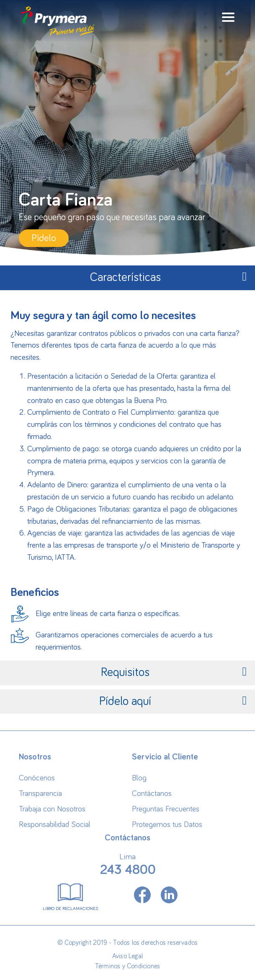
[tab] (127, 278)
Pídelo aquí (173, 701)
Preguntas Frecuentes (166, 809)
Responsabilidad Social (55, 825)
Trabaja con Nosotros (52, 809)
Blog (139, 778)
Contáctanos (152, 794)
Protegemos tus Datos (167, 825)
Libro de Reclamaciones (70, 895)
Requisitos (174, 672)
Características (168, 277)
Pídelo (44, 238)
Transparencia (40, 794)
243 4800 (128, 870)
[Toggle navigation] (228, 17)
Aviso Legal (127, 956)
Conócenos (37, 778)
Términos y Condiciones (127, 966)
